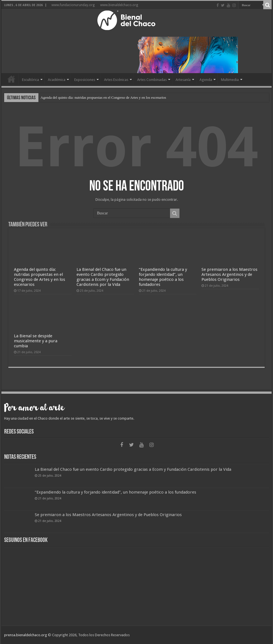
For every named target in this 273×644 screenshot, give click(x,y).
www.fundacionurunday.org (73, 5)
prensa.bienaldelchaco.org (26, 635)
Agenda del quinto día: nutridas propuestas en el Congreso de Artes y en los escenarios (103, 97)
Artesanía (183, 80)
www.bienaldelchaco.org (119, 5)
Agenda (206, 80)
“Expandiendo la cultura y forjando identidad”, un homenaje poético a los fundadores (163, 277)
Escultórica (30, 80)
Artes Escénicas (116, 80)
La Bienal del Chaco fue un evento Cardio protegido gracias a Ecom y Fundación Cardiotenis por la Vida (103, 277)
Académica (57, 80)
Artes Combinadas (152, 80)
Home (11, 79)
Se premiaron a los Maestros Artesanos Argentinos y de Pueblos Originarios (229, 274)
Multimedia (230, 80)
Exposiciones (85, 80)
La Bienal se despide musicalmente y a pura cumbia (36, 341)
